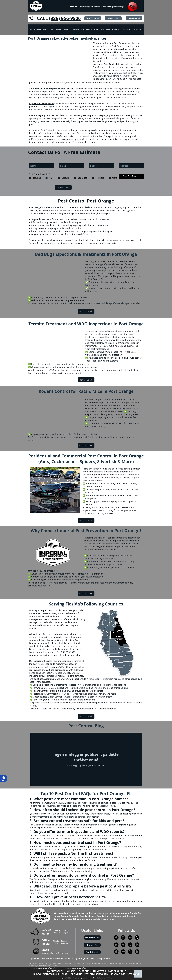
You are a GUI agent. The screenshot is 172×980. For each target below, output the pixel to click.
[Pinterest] (130, 945)
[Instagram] (123, 938)
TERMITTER (99, 971)
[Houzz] (137, 952)
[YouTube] (130, 938)
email (109, 958)
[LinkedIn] (137, 945)
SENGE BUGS (84, 971)
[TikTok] (116, 952)
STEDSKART (133, 974)
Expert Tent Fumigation (42, 104)
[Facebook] (116, 938)
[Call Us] (113, 18)
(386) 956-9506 (65, 18)
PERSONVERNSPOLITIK (96, 974)
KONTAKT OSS (118, 974)
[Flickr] (123, 952)
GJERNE (71, 971)
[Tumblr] (123, 945)
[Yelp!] (130, 952)
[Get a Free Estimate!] (131, 176)
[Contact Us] (86, 311)
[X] (137, 938)
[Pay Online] (134, 18)
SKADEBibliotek (51, 974)
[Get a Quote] (93, 18)
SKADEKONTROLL (56, 971)
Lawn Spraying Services (42, 115)
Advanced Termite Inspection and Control (51, 89)
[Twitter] (116, 945)
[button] (138, 30)
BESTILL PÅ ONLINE (72, 974)
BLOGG (37, 974)
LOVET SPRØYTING (116, 971)
